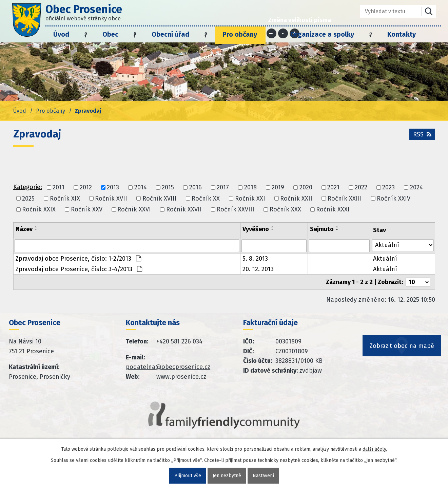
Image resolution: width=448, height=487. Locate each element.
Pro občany (240, 34)
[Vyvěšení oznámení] (274, 246)
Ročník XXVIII (236, 209)
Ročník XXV (87, 209)
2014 (141, 188)
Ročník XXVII (184, 209)
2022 (361, 188)
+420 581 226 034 (179, 341)
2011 (59, 188)
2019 (278, 188)
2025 (28, 199)
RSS (422, 134)
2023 (388, 188)
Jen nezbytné (227, 476)
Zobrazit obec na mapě (402, 346)
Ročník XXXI (333, 209)
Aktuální (385, 259)
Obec (110, 34)
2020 (306, 188)
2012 (86, 188)
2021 (333, 188)
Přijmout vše (188, 476)
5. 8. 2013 (255, 259)
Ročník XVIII (160, 199)
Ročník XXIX (39, 209)
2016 (196, 188)
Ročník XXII (296, 199)
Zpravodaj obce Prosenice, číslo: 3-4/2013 (79, 269)
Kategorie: (28, 187)
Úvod (61, 34)
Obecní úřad (170, 34)
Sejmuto (322, 229)
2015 (168, 188)
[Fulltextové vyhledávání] (386, 11)
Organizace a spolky (322, 34)
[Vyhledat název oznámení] (127, 246)
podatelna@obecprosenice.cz (168, 367)
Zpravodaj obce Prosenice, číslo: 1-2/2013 (78, 259)
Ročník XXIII (345, 199)
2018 (250, 188)
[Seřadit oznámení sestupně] (36, 229)
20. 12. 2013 (258, 269)
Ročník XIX (65, 199)
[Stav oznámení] (403, 245)
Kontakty (402, 34)
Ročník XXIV (394, 199)
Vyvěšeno (256, 229)
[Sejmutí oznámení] (339, 246)
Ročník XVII (111, 199)
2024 (416, 188)
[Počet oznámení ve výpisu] (418, 282)
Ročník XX (206, 199)
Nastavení (263, 476)
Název (24, 229)
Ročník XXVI (134, 209)
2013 (113, 188)
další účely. (375, 449)
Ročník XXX (285, 209)
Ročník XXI (250, 199)
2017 (223, 188)
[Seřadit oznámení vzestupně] (36, 227)
